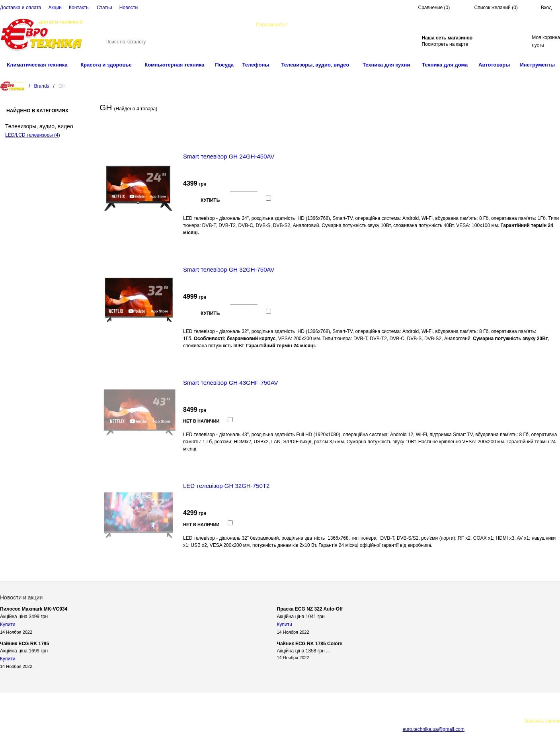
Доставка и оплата (21, 8)
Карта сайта (127, 729)
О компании (143, 721)
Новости (129, 8)
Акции (55, 8)
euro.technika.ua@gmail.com (349, 24)
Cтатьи (104, 8)
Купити (8, 625)
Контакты (79, 8)
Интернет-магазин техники (95, 721)
